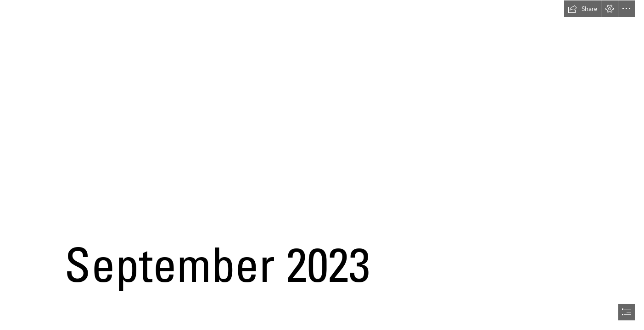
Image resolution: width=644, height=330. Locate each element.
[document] (322, 165)
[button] (582, 9)
